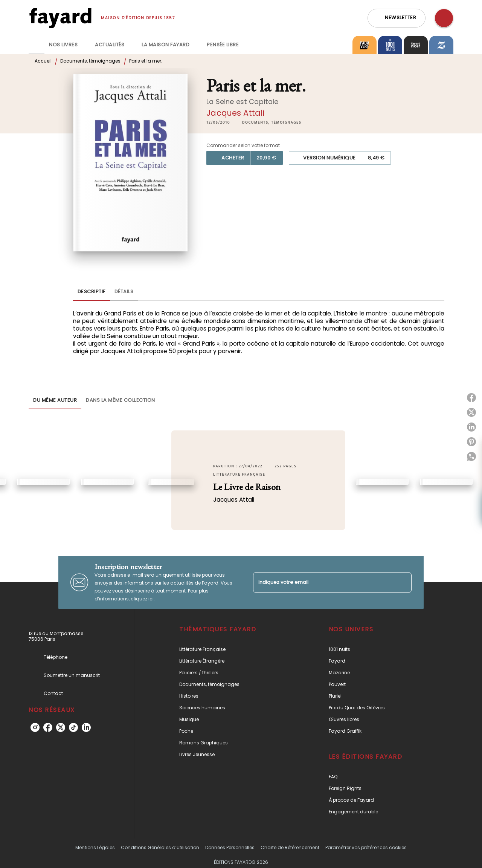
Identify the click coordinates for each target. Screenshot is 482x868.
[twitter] (61, 727)
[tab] (37, 45)
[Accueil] (60, 18)
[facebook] (48, 727)
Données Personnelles (230, 847)
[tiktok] (73, 727)
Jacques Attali (235, 113)
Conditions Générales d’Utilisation (160, 847)
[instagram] (35, 727)
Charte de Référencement (290, 847)
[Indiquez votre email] (323, 582)
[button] (397, 18)
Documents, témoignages (90, 61)
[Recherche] (444, 18)
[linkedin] (86, 727)
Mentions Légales (95, 847)
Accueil (43, 61)
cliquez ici (142, 599)
